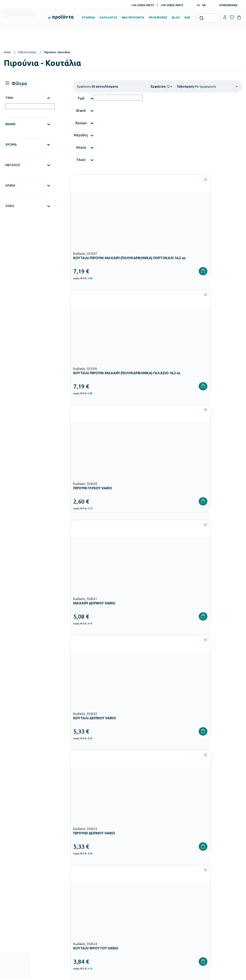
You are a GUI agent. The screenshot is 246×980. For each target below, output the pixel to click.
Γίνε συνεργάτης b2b (137, 903)
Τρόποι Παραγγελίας (178, 872)
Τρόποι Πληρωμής (176, 878)
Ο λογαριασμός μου (218, 872)
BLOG (176, 17)
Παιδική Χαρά (93, 919)
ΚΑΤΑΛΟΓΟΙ (108, 17)
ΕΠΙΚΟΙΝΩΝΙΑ (228, 5)
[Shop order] (216, 86)
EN (198, 5)
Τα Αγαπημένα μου (217, 878)
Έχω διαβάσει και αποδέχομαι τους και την (183, 812)
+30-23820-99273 (143, 5)
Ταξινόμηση (185, 86)
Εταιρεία (130, 872)
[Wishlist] (120, 180)
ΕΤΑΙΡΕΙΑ (89, 17)
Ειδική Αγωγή (93, 932)
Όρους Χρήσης (188, 812)
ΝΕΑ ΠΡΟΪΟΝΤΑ (133, 17)
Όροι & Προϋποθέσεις (178, 896)
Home (7, 52)
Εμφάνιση (158, 86)
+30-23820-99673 (172, 5)
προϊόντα (63, 17)
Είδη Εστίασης (27, 52)
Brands (129, 890)
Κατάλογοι (131, 884)
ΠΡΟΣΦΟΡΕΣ (158, 17)
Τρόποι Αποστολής (177, 884)
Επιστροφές (173, 890)
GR (204, 5)
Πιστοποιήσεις (133, 878)
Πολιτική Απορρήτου (226, 812)
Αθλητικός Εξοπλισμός (98, 926)
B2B (187, 17)
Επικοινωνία (213, 884)
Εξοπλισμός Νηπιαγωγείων (100, 889)
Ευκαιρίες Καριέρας (136, 896)
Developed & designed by (123, 975)
